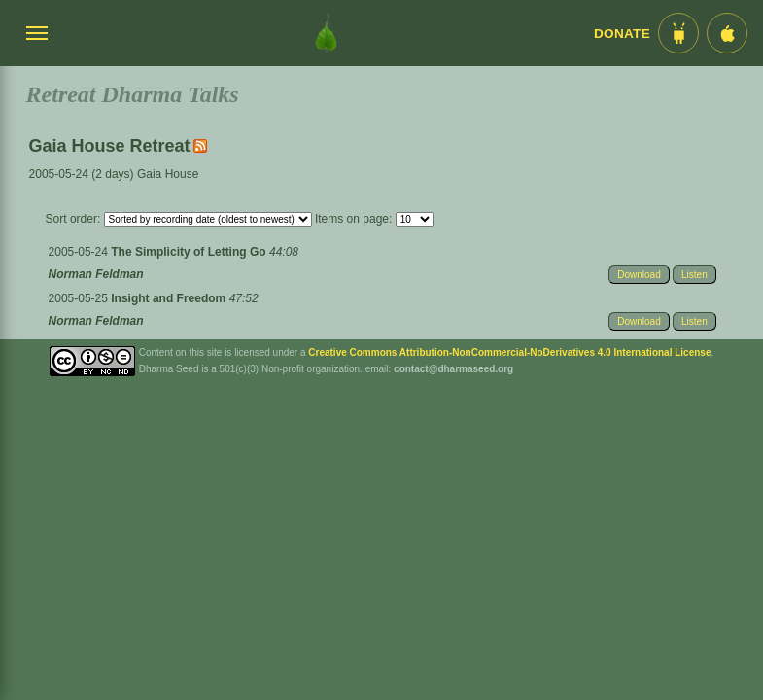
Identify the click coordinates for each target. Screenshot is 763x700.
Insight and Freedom (170, 298)
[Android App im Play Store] (678, 33)
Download (639, 275)
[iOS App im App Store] (727, 33)
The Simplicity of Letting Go (190, 252)
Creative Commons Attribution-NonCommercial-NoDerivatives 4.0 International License (509, 352)
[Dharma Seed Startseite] (326, 33)
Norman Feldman (96, 274)
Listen (694, 275)
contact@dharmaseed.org (453, 369)
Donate (622, 34)
